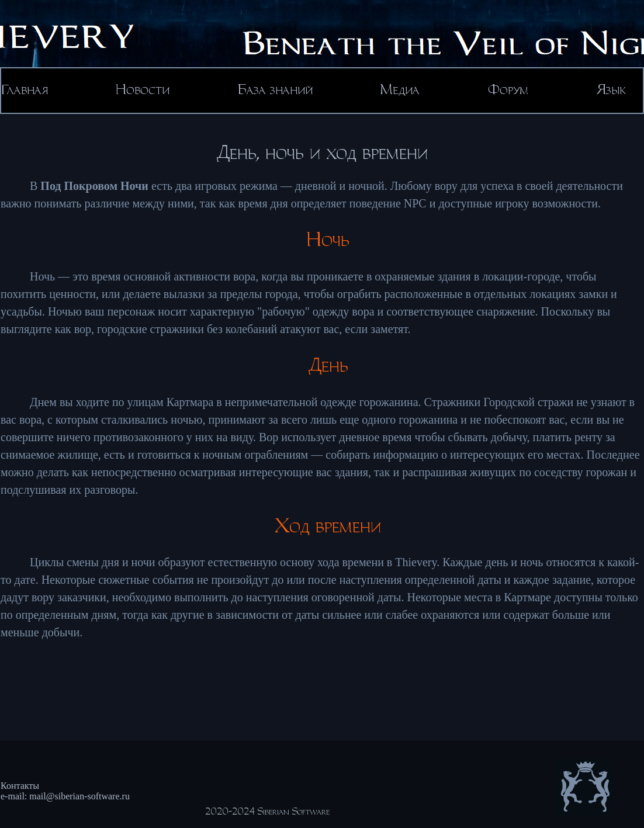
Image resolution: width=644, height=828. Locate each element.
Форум (508, 90)
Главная (25, 90)
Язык (611, 90)
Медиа (400, 90)
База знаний (275, 90)
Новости (143, 90)
